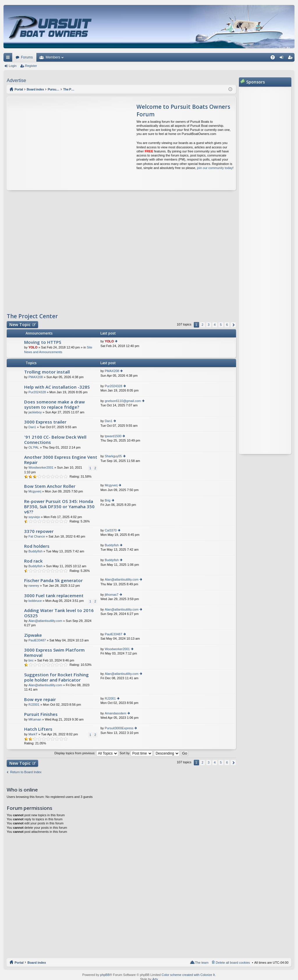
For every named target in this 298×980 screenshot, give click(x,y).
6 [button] (227, 325)
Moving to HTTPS (43, 342)
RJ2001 (34, 705)
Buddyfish (36, 551)
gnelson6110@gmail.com (123, 401)
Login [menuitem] (283, 58)
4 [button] (215, 325)
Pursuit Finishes (41, 714)
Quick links (9, 58)
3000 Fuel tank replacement (54, 596)
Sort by (136, 753)
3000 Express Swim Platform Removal (54, 653)
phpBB (105, 975)
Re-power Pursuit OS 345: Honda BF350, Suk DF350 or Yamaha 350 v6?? (59, 507)
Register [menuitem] (291, 58)
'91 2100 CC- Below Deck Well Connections (55, 440)
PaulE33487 (37, 640)
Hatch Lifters (38, 729)
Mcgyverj (35, 491)
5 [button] (221, 325)
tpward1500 (113, 436)
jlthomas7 (112, 595)
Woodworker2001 (41, 467)
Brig (108, 500)
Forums (27, 57)
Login (13, 66)
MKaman (35, 719)
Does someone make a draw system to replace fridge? (54, 404)
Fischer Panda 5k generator (53, 580)
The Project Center (32, 316)
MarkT (33, 734)
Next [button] (233, 325)
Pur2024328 (37, 392)
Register (31, 66)
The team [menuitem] (202, 963)
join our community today (215, 168)
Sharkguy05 (113, 456)
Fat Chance (37, 536)
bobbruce (35, 601)
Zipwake (33, 635)
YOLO (33, 347)
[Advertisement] (62, 143)
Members (53, 57)
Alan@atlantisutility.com (122, 579)
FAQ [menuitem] (275, 58)
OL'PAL (34, 447)
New (20, 324)
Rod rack (33, 561)
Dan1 (32, 427)
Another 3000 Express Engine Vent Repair (61, 460)
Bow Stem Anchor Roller (50, 486)
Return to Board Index (26, 772)
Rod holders (37, 546)
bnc (31, 660)
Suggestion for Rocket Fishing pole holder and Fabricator (56, 677)
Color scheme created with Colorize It (188, 975)
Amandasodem (116, 713)
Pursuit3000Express (119, 728)
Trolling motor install (47, 372)
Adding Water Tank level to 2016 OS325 (59, 613)
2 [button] (203, 325)
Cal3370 (111, 530)
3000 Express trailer (45, 422)
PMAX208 (36, 377)
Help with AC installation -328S (57, 387)
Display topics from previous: (86, 753)
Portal (19, 89)
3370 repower (39, 531)
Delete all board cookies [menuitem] (233, 963)
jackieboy (35, 412)
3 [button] (209, 325)
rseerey (34, 586)
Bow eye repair (40, 699)
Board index (37, 963)
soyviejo (34, 517)
